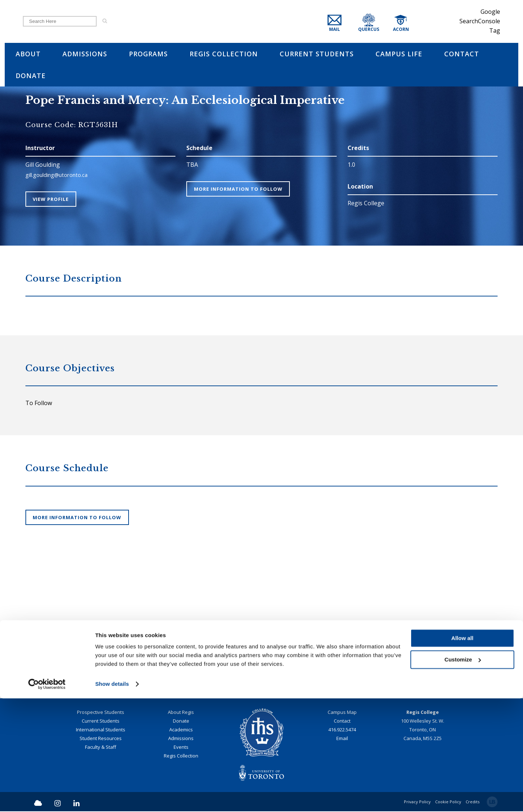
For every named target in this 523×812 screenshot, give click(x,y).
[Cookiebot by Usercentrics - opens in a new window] (47, 798)
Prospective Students (101, 713)
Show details (112, 798)
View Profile (52, 199)
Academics (181, 730)
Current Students (101, 722)
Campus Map (342, 713)
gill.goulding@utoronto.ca (61, 175)
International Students (101, 730)
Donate (181, 722)
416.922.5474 (342, 730)
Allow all (463, 752)
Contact (342, 722)
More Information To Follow (240, 189)
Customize (463, 773)
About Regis (181, 713)
